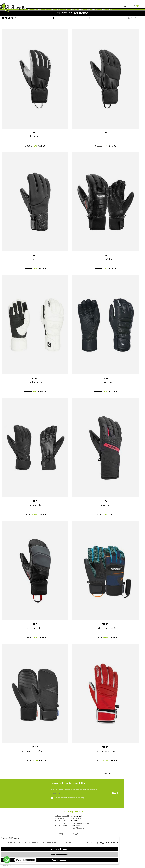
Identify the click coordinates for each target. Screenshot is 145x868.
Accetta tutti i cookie (59, 849)
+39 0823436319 (63, 821)
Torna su (109, 773)
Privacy (75, 834)
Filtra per (10, 18)
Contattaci (59, 834)
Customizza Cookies (59, 854)
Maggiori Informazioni (109, 842)
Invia (115, 793)
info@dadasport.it (77, 819)
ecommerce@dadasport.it (80, 823)
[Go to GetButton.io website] (7, 865)
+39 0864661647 (63, 823)
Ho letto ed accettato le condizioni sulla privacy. (67, 798)
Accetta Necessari (60, 860)
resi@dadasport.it (77, 828)
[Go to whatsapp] (7, 860)
